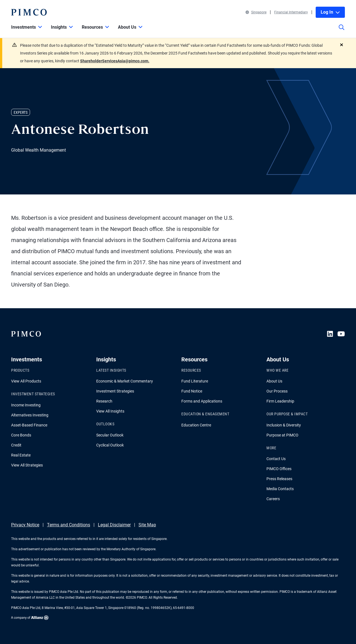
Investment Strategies (115, 391)
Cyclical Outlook (110, 445)
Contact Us (276, 459)
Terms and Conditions (69, 525)
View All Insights (110, 411)
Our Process (277, 391)
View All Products (26, 381)
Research (104, 401)
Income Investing (26, 405)
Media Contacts (280, 489)
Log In (330, 12)
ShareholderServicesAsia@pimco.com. (115, 61)
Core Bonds (21, 435)
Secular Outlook (110, 435)
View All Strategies (27, 465)
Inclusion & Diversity (284, 425)
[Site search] (342, 31)
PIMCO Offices (279, 469)
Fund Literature (195, 381)
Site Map (147, 525)
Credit (16, 445)
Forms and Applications (202, 401)
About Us (274, 381)
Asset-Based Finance (29, 425)
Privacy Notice (25, 525)
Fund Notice (192, 391)
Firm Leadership (280, 401)
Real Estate (21, 455)
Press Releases (279, 479)
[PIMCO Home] (29, 12)
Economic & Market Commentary (125, 381)
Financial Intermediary (291, 12)
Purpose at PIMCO (282, 435)
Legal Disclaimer (114, 525)
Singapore (256, 12)
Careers (273, 499)
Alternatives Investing (30, 415)
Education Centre (196, 425)
